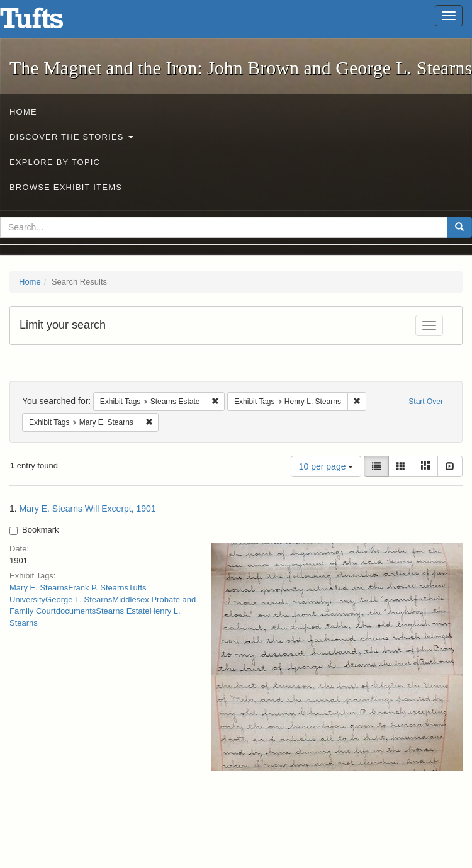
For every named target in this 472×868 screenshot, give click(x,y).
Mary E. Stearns (39, 588)
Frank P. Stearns (98, 588)
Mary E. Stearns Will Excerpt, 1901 (88, 509)
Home (23, 112)
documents (76, 611)
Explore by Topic (55, 162)
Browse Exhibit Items (66, 187)
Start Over (426, 402)
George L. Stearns (79, 600)
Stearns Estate (122, 611)
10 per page (326, 466)
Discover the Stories (71, 137)
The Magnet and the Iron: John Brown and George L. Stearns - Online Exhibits (47, 22)
